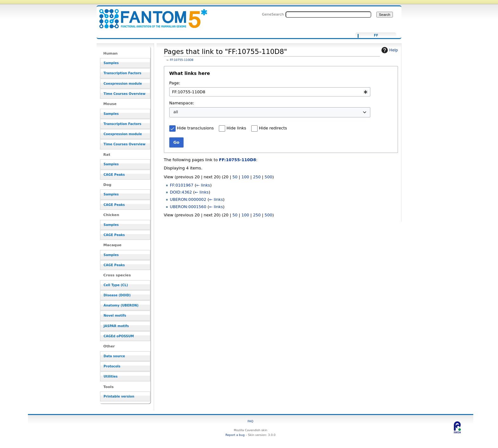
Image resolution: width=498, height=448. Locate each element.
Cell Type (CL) (116, 285)
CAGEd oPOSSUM (119, 336)
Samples (111, 63)
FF (376, 36)
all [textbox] (176, 112)
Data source (114, 356)
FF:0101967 (182, 185)
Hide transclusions (195, 128)
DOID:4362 (181, 192)
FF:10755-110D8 (182, 60)
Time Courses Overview (124, 94)
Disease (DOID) (117, 295)
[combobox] (270, 92)
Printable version (119, 396)
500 (268, 177)
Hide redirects (273, 128)
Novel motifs (115, 316)
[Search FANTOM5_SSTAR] (328, 15)
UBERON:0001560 (188, 207)
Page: (175, 83)
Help (389, 50)
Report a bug (235, 435)
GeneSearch (273, 14)
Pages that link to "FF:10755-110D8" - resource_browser (149, 15)
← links (203, 185)
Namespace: (182, 103)
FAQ (251, 421)
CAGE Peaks (114, 175)
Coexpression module (123, 84)
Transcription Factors (122, 73)
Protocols (112, 366)
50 (235, 177)
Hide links (236, 128)
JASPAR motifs (116, 326)
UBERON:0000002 (188, 199)
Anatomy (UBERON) (121, 305)
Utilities (111, 376)
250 (257, 177)
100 (245, 177)
